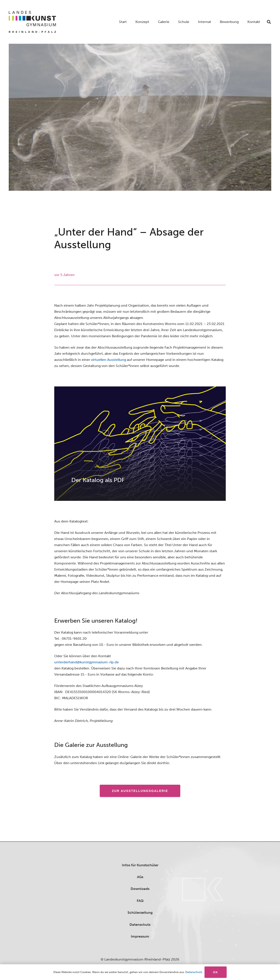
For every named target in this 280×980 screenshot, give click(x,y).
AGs (140, 877)
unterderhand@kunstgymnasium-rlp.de (87, 662)
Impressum (140, 936)
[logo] (32, 22)
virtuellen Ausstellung (108, 360)
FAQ (140, 901)
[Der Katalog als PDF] (140, 444)
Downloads (140, 889)
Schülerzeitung (140, 913)
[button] (269, 22)
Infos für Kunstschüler (140, 865)
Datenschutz (140, 925)
